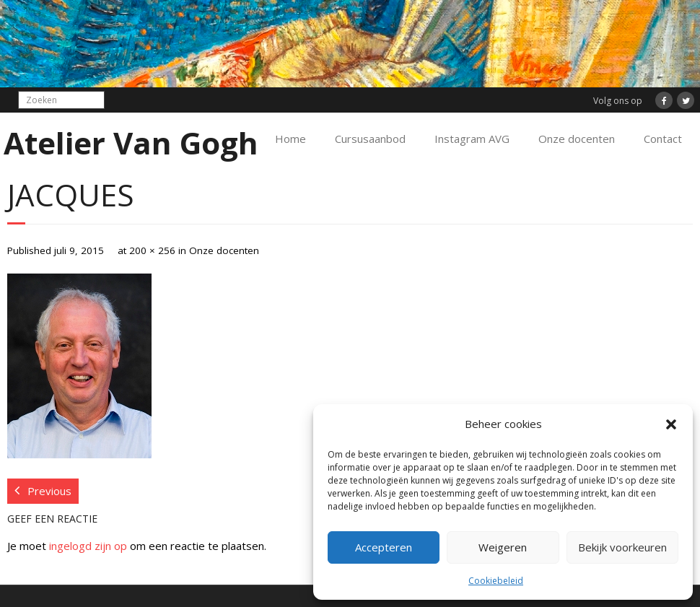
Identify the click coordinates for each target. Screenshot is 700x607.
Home (290, 139)
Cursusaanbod (370, 139)
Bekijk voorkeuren (622, 547)
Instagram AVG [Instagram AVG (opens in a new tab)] (472, 139)
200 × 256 (152, 250)
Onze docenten (577, 139)
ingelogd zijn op (88, 546)
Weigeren (503, 547)
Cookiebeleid (496, 581)
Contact (663, 139)
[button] (671, 424)
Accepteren (384, 547)
